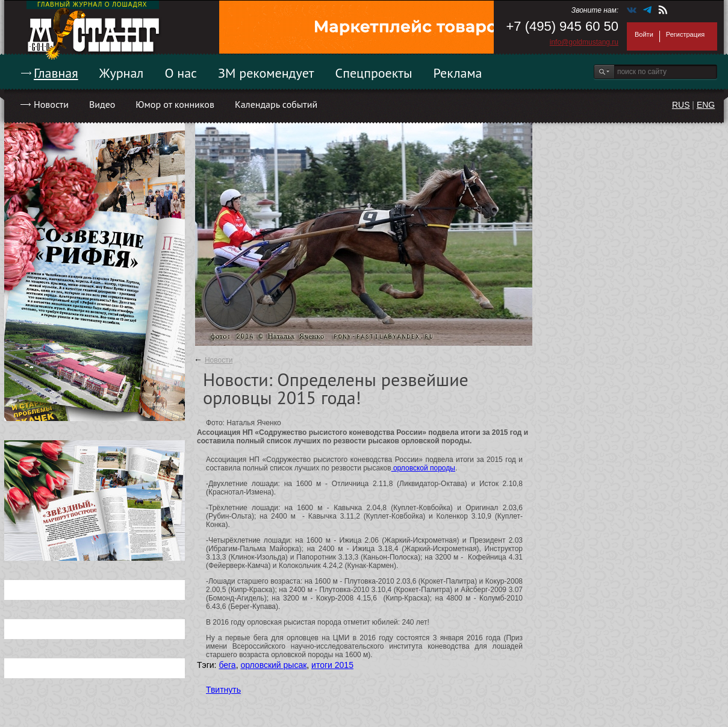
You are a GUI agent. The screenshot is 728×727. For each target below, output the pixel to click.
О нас (181, 73)
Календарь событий (276, 104)
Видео (102, 104)
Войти (644, 34)
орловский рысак (273, 665)
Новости (51, 104)
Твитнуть (223, 690)
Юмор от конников (175, 104)
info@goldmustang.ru (584, 42)
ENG (706, 105)
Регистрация (685, 34)
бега (227, 665)
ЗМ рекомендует (266, 73)
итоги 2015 (332, 665)
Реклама (458, 73)
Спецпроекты (374, 73)
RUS (681, 105)
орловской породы (423, 468)
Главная (56, 73)
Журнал (122, 73)
